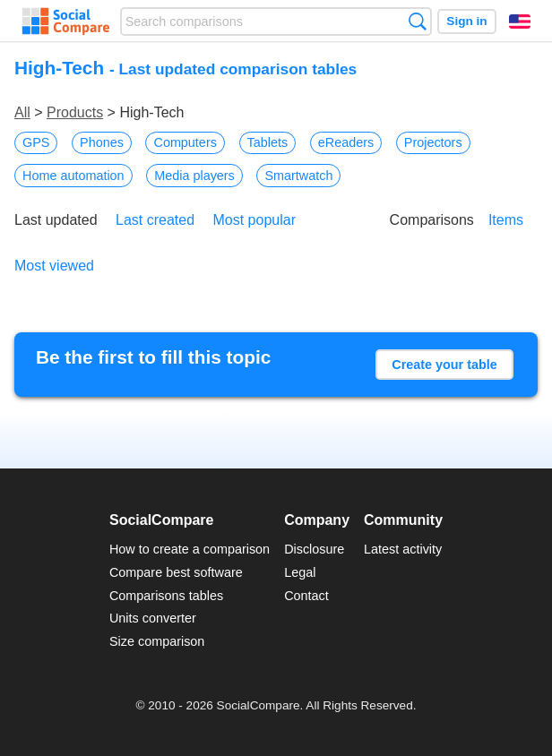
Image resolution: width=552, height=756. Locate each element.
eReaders (346, 142)
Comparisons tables (166, 596)
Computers (185, 142)
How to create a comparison (190, 549)
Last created (155, 220)
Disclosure (314, 549)
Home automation (73, 176)
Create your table (444, 365)
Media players (194, 176)
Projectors (433, 142)
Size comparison (157, 641)
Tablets (268, 142)
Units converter (153, 618)
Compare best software (176, 572)
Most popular (255, 220)
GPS (36, 142)
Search (417, 21)
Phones (102, 142)
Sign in (466, 21)
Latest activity (403, 549)
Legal (300, 572)
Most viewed (54, 266)
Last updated (56, 220)
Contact (306, 596)
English (520, 21)
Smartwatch (298, 176)
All (22, 112)
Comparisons (432, 220)
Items (506, 220)
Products (75, 112)
